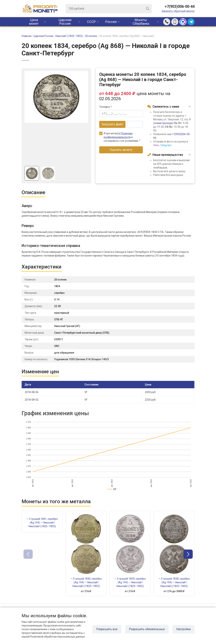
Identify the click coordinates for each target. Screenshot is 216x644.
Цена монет (34, 22)
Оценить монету (121, 150)
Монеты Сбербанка (141, 22)
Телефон (106, 107)
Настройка (183, 629)
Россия (111, 22)
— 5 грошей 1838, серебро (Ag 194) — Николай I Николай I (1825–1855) (174, 582)
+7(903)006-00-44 (180, 6)
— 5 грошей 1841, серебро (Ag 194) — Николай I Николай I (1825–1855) (42, 523)
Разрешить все (107, 629)
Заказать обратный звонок (178, 11)
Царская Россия (65, 22)
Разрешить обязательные (147, 629)
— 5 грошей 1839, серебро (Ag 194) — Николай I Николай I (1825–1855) (130, 582)
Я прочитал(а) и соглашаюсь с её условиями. (120, 137)
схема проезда (163, 123)
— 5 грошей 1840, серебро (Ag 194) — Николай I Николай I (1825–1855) (86, 582)
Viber (156, 145)
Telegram (166, 145)
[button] (188, 554)
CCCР (91, 22)
